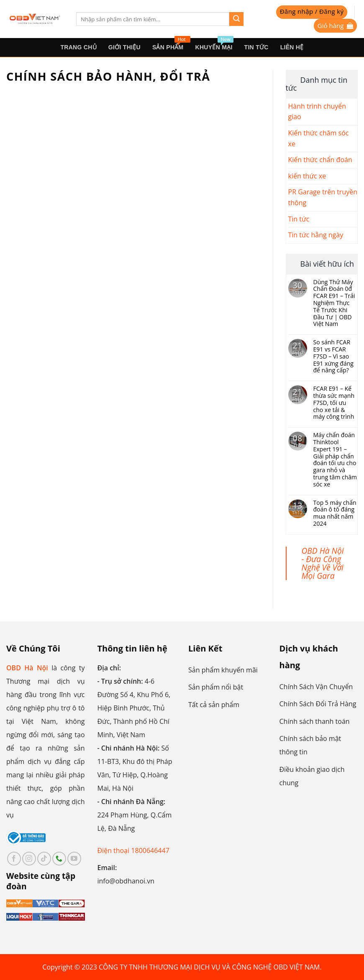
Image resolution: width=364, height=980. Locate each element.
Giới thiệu (124, 47)
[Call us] (59, 859)
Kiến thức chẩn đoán (320, 160)
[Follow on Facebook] (14, 859)
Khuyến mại (214, 44)
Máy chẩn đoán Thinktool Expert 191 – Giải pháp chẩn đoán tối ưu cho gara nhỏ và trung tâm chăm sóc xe (335, 460)
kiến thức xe (307, 176)
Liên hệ (292, 47)
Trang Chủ (78, 47)
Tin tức (256, 47)
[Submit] (236, 19)
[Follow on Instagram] (29, 859)
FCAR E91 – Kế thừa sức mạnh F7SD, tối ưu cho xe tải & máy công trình (334, 403)
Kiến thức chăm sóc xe (319, 138)
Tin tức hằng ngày (316, 235)
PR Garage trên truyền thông (323, 197)
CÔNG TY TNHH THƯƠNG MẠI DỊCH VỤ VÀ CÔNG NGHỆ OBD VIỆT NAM (209, 967)
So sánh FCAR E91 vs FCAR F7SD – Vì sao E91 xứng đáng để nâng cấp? (333, 356)
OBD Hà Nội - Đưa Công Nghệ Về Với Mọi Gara (323, 563)
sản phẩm (171, 44)
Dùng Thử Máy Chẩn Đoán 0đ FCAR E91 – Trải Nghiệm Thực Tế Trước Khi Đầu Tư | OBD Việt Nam (334, 303)
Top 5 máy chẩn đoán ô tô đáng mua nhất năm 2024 (335, 513)
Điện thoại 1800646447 (133, 850)
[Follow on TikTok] (44, 859)
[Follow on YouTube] (74, 859)
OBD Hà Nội (27, 668)
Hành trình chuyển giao (317, 112)
